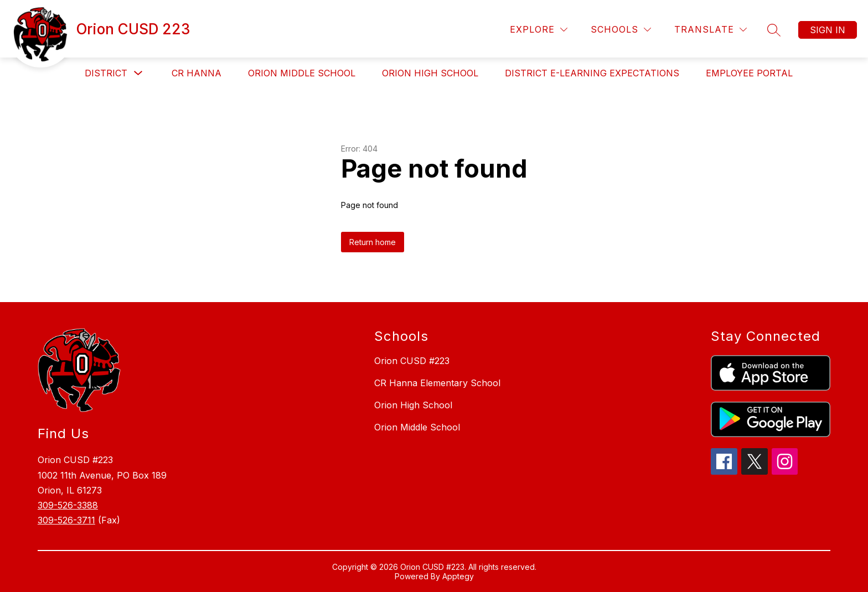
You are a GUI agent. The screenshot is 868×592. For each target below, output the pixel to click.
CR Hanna (197, 73)
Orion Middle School (302, 73)
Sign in (828, 30)
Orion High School (430, 73)
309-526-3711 (66, 520)
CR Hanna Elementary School (437, 383)
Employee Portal (749, 73)
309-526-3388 (68, 505)
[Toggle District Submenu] (138, 73)
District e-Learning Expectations (592, 73)
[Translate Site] (711, 30)
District (106, 73)
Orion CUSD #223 (412, 361)
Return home (373, 242)
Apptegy (458, 576)
